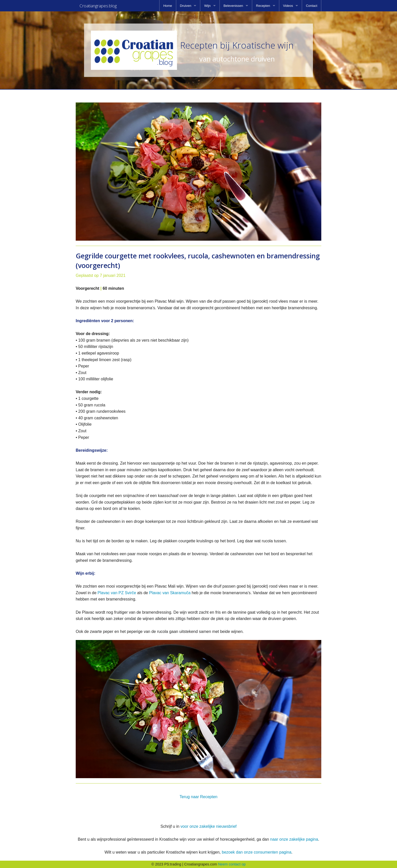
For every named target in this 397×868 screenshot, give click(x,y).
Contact (312, 6)
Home (168, 6)
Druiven (186, 6)
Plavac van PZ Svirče (117, 593)
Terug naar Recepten (198, 797)
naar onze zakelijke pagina (294, 839)
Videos (288, 6)
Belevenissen (233, 6)
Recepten (263, 6)
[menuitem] (168, 6)
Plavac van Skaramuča (170, 593)
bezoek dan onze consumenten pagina (257, 852)
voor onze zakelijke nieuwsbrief (209, 826)
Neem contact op (232, 864)
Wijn (207, 6)
